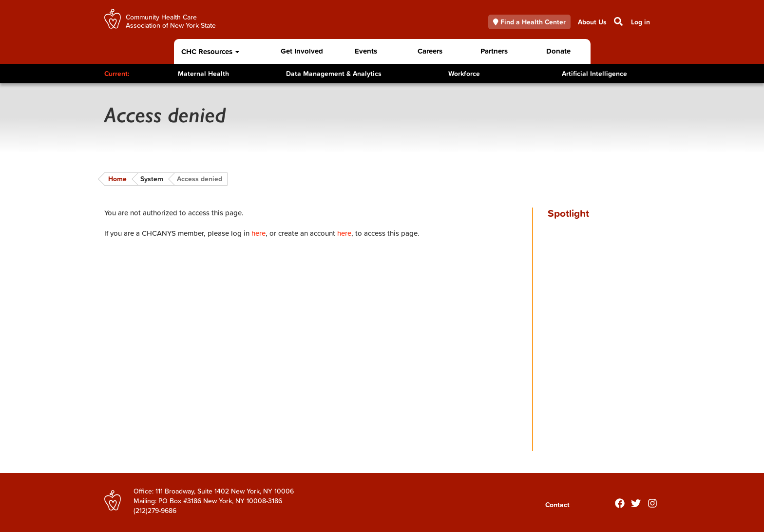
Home (117, 179)
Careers (430, 51)
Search (618, 21)
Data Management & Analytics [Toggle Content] (334, 74)
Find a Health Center (530, 22)
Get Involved (302, 51)
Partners (494, 51)
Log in (640, 22)
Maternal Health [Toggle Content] (203, 74)
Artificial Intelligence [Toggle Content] (594, 74)
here (258, 233)
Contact (557, 505)
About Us (592, 22)
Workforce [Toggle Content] (464, 74)
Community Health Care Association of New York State (171, 21)
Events (366, 51)
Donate (558, 51)
